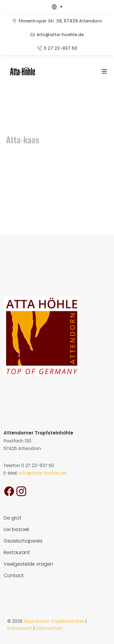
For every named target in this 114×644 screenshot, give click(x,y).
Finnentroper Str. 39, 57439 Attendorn (57, 21)
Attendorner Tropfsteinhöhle (54, 621)
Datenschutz (49, 628)
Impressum (20, 628)
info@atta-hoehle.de (57, 35)
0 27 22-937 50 (57, 48)
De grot (12, 518)
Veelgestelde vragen (28, 564)
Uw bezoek (16, 529)
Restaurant (17, 552)
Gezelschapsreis (23, 541)
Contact (14, 576)
